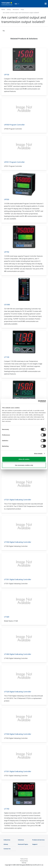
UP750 (7, 252)
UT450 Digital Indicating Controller (18, 654)
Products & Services (38, 840)
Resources (16, 9)
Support (35, 844)
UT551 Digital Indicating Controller (18, 771)
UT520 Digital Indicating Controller (18, 692)
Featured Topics (23, 844)
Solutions (21, 840)
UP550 (7, 199)
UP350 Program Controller (14, 125)
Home (3, 9)
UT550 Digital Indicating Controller (18, 734)
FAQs (22, 9)
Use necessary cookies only (24, 465)
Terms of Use (24, 859)
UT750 (7, 809)
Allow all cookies (24, 459)
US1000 (7, 305)
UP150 (7, 75)
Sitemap (24, 863)
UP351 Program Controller (14, 162)
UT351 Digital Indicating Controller (18, 579)
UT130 (7, 357)
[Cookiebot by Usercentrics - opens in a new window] (38, 401)
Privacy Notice (24, 861)
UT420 (7, 617)
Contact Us (7, 849)
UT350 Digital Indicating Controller (18, 542)
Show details (38, 453)
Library (9, 9)
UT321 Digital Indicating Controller (18, 500)
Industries (7, 840)
